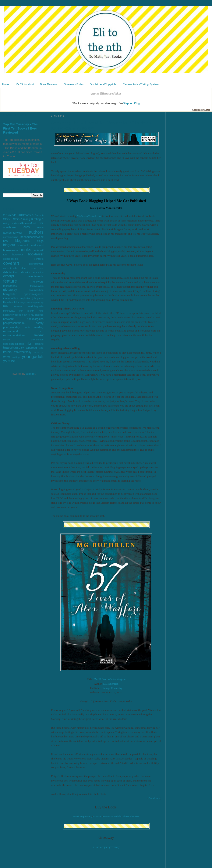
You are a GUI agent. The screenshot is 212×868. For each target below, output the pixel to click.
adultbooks (10, 227)
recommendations (14, 335)
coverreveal (36, 264)
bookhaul (23, 245)
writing (16, 357)
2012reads (10, 215)
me (6, 306)
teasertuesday (14, 348)
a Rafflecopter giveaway (106, 847)
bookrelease (11, 250)
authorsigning (11, 237)
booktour (18, 254)
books (25, 250)
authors (36, 232)
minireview (9, 311)
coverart (11, 263)
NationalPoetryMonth (24, 223)
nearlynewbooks (12, 315)
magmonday (37, 303)
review (39, 335)
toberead (31, 348)
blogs (40, 241)
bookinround (37, 245)
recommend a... (23, 331)
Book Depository (83, 816)
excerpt (9, 276)
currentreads (10, 268)
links (16, 302)
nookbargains (35, 319)
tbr (29, 343)
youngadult (33, 356)
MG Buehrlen (111, 684)
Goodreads (154, 798)
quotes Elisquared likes (106, 93)
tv (43, 352)
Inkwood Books (130, 816)
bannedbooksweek (32, 237)
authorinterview (13, 233)
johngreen (38, 298)
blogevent (22, 241)
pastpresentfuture (14, 323)
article (40, 227)
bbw (6, 241)
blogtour (9, 245)
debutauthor (10, 272)
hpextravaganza (34, 294)
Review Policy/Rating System (141, 84)
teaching (39, 344)
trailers (7, 352)
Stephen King (131, 103)
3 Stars (36, 215)
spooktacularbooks (13, 344)
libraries (8, 302)
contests (39, 259)
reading (39, 327)
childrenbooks (11, 259)
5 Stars (15, 219)
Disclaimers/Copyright (103, 84)
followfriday (10, 286)
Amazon (98, 816)
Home (6, 84)
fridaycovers (37, 286)
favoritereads (36, 276)
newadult (9, 319)
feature (10, 281)
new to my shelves (33, 315)
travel (37, 352)
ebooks (25, 272)
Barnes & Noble (112, 816)
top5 (41, 348)
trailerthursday (23, 352)
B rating (36, 219)
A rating (25, 219)
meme (18, 306)
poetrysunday (11, 327)
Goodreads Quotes (201, 110)
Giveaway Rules (74, 84)
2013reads (24, 215)
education (38, 272)
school (7, 339)
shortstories (37, 339)
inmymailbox (11, 298)
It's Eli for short (25, 84)
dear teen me (32, 268)
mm (21, 311)
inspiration (26, 298)
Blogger (31, 374)
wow (6, 357)
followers (38, 282)
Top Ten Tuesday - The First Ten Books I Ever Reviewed (20, 128)
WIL (42, 224)
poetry (40, 323)
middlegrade (36, 306)
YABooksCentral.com (89, 216)
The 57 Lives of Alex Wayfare (110, 679)
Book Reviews (49, 84)
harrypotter (10, 294)
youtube (9, 361)
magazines (25, 303)
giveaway (10, 290)
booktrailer (36, 254)
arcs (27, 227)
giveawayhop (36, 290)
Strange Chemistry (112, 688)
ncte (41, 311)
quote (27, 327)
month (31, 311)
